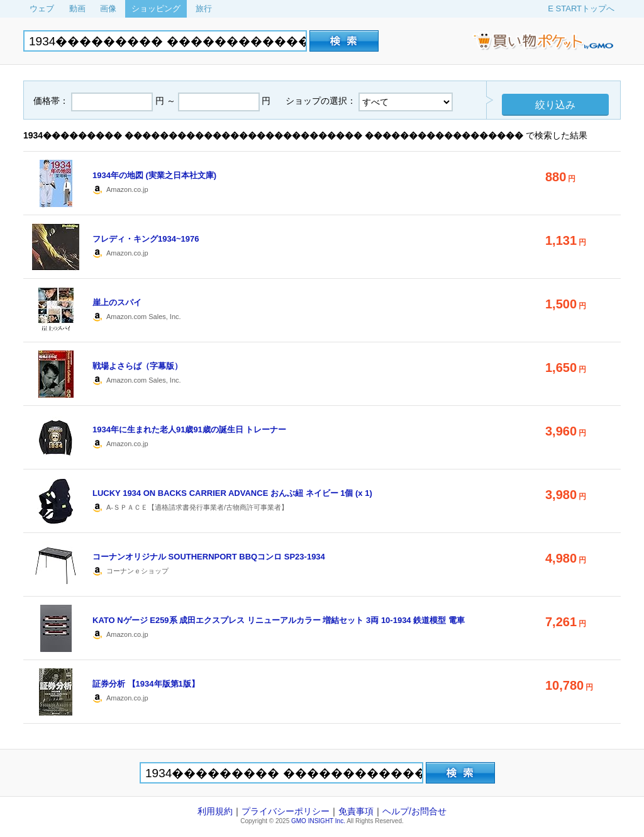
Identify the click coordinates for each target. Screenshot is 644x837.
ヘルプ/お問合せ (414, 811)
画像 (108, 8)
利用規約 (215, 811)
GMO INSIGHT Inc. (318, 821)
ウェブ (42, 8)
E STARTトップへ (581, 8)
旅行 (204, 8)
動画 (77, 8)
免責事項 (356, 811)
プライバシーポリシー (286, 811)
